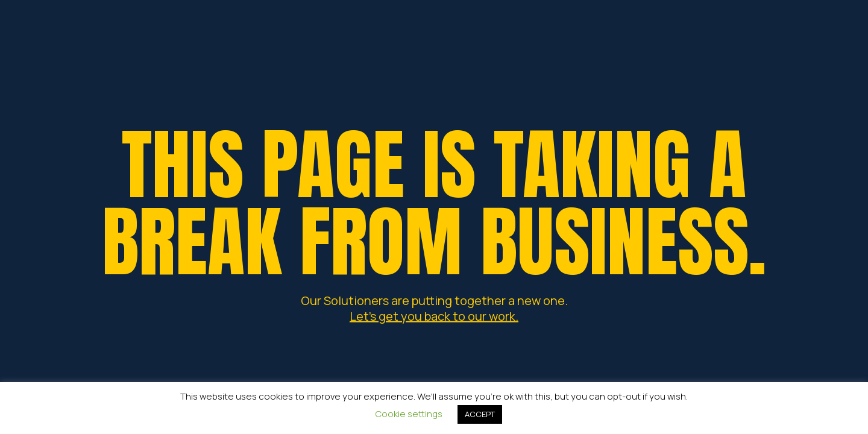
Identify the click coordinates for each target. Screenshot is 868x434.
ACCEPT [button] (480, 414)
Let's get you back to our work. (434, 316)
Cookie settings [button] (409, 414)
